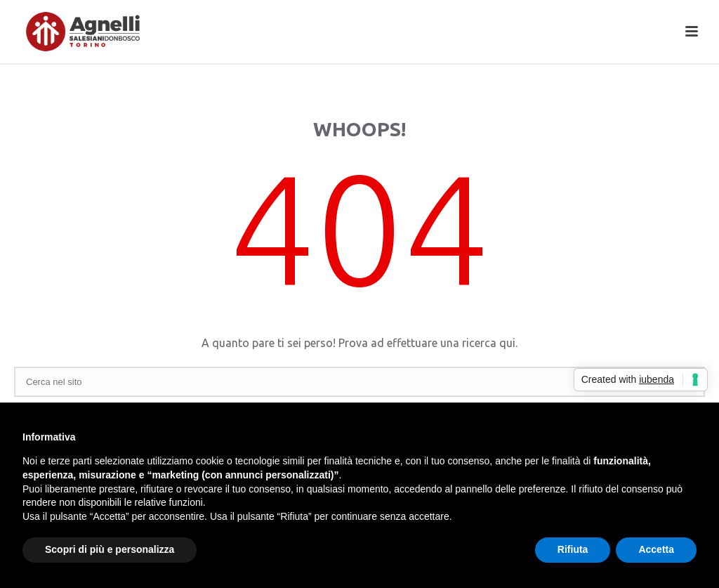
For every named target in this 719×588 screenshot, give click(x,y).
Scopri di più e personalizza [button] (110, 549)
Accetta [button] (656, 549)
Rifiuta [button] (573, 549)
